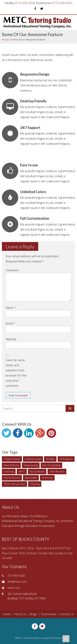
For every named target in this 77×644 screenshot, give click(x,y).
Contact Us (67, 614)
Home (5, 39)
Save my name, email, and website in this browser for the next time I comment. (16, 373)
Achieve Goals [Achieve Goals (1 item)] (33, 459)
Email (10, 323)
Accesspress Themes (50, 638)
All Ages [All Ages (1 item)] (50, 459)
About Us (21, 614)
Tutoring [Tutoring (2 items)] (35, 484)
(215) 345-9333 (62, 3)
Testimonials (49, 614)
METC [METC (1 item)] (22, 471)
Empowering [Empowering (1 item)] (31, 465)
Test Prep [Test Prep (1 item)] (47, 478)
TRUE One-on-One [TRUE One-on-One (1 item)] (14, 484)
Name (11, 308)
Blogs (34, 614)
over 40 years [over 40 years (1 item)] (57, 471)
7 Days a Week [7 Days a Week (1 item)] (12, 459)
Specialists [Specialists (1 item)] (31, 478)
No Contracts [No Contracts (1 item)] (37, 471)
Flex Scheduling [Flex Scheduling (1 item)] (51, 465)
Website (11, 339)
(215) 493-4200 (25, 3)
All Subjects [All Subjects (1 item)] (66, 459)
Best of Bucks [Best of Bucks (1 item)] (11, 465)
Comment (12, 270)
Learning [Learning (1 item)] (9, 471)
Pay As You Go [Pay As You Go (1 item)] (12, 478)
